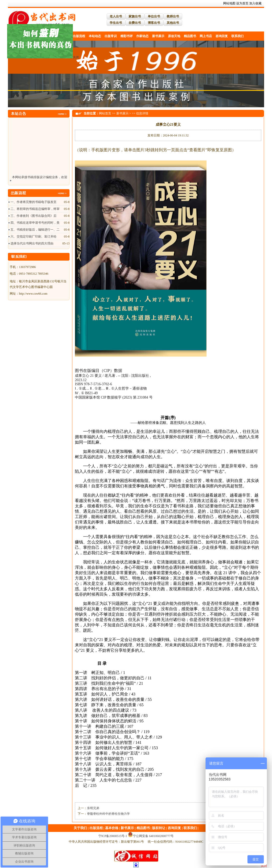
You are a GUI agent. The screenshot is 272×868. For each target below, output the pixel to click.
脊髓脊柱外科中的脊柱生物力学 (108, 814)
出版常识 (111, 36)
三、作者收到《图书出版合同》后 (33, 216)
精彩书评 (127, 36)
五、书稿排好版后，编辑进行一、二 (35, 230)
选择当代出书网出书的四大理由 (32, 243)
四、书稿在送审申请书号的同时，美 (35, 223)
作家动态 (142, 36)
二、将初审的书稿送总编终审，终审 (35, 209)
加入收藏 (255, 3)
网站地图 (229, 3)
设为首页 (242, 3)
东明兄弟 (93, 808)
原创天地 (174, 36)
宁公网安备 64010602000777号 (151, 836)
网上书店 (206, 36)
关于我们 (80, 828)
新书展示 (158, 36)
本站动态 (95, 36)
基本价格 (112, 828)
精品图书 (190, 36)
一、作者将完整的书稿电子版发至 (33, 202)
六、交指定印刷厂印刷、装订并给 (33, 237)
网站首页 (105, 113)
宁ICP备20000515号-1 (113, 836)
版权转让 (159, 828)
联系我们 (237, 36)
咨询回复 (222, 36)
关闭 (77, 56)
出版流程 (96, 828)
